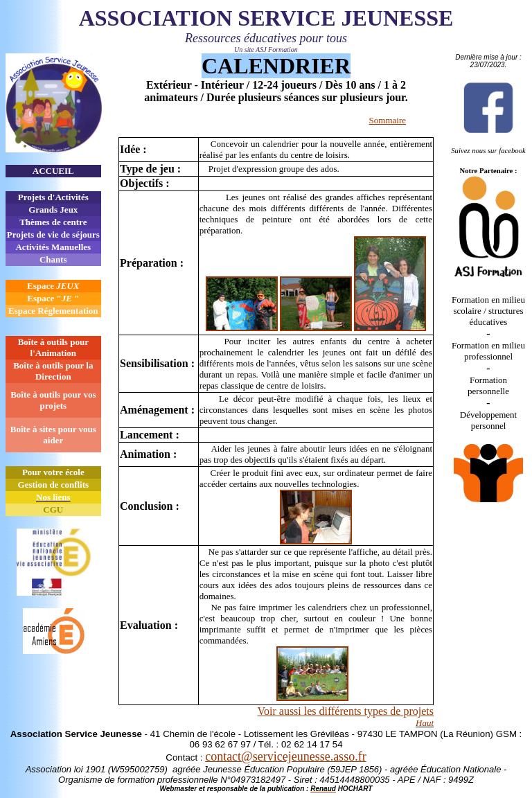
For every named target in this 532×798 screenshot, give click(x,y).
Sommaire (388, 120)
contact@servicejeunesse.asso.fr (285, 756)
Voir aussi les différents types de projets (346, 711)
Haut (425, 723)
